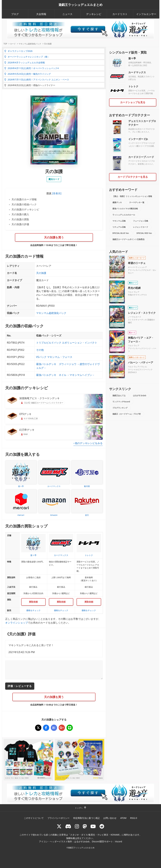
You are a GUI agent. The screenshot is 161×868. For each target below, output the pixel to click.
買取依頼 (33, 602)
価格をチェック (33, 610)
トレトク (133, 86)
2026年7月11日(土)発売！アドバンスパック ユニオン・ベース (37, 80)
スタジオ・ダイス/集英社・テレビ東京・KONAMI (95, 835)
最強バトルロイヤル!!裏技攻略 (125, 209)
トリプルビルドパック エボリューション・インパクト (67, 343)
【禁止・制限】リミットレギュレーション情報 (132, 196)
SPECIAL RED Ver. (144, 233)
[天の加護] (38, 728)
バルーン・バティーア (141, 362)
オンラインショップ (17, 623)
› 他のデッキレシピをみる (88, 443)
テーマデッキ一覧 (137, 202)
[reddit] (102, 826)
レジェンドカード (141, 227)
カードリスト (120, 14)
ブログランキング (120, 408)
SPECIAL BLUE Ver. (121, 233)
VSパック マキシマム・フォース (54, 357)
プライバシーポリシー (58, 818)
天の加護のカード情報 (24, 199)
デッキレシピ (94, 14)
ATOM (123, 818)
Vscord (119, 841)
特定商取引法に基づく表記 (86, 818)
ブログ (15, 14)
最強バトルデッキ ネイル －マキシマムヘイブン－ (65, 375)
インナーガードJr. (138, 139)
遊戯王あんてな (119, 395)
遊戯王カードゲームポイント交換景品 (128, 239)
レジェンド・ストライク (142, 313)
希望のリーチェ (137, 263)
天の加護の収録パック (24, 204)
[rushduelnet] (77, 826)
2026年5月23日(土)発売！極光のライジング (28, 74)
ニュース (67, 14)
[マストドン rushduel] (85, 826)
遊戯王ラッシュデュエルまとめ (80, 5)
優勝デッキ (117, 202)
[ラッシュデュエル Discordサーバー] (68, 826)
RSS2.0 (134, 818)
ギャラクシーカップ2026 (18, 51)
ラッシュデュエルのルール (124, 215)
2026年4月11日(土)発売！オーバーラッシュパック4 (32, 68)
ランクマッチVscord (121, 402)
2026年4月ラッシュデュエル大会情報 (25, 62)
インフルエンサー (146, 14)
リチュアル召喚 (119, 227)
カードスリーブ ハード (141, 157)
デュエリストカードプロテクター (142, 123)
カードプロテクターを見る (133, 177)
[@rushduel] (59, 826)
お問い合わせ (110, 818)
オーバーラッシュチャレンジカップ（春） (27, 57)
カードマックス (137, 72)
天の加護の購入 (20, 214)
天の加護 (41, 273)
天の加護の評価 (20, 224)
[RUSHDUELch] (93, 826)
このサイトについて (34, 818)
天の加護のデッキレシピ (25, 209)
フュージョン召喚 (141, 221)
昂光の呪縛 (134, 288)
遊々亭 (132, 58)
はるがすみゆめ (140, 395)
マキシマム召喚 (119, 221)
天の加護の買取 (20, 219)
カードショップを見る (133, 102)
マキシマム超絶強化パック (51, 313)
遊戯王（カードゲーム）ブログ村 (127, 414)
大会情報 (41, 14)
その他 (40, 350)
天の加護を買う (54, 237)
